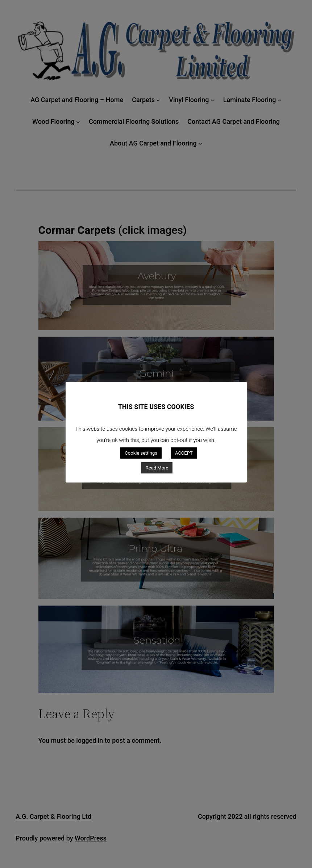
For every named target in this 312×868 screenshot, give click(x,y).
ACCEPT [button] (184, 453)
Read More (157, 468)
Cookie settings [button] (141, 453)
